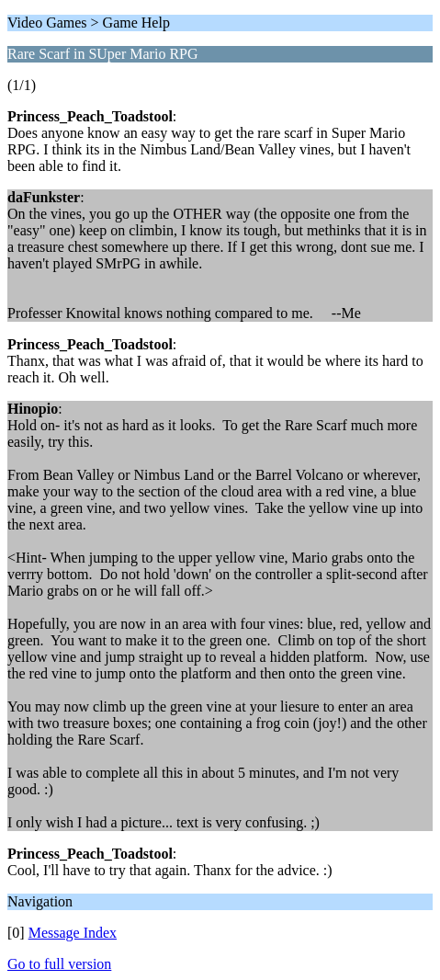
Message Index (73, 933)
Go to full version (59, 964)
